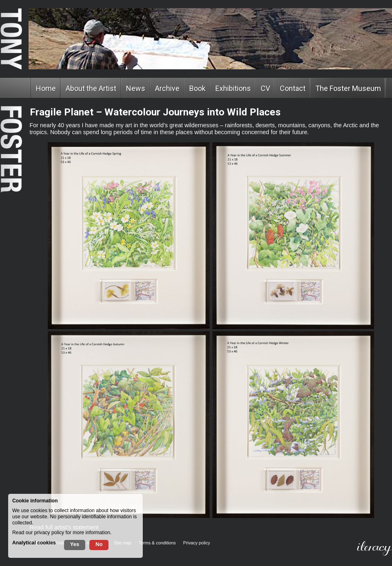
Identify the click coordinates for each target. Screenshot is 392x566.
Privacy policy (197, 543)
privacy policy (49, 533)
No (99, 544)
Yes (75, 544)
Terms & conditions (157, 543)
